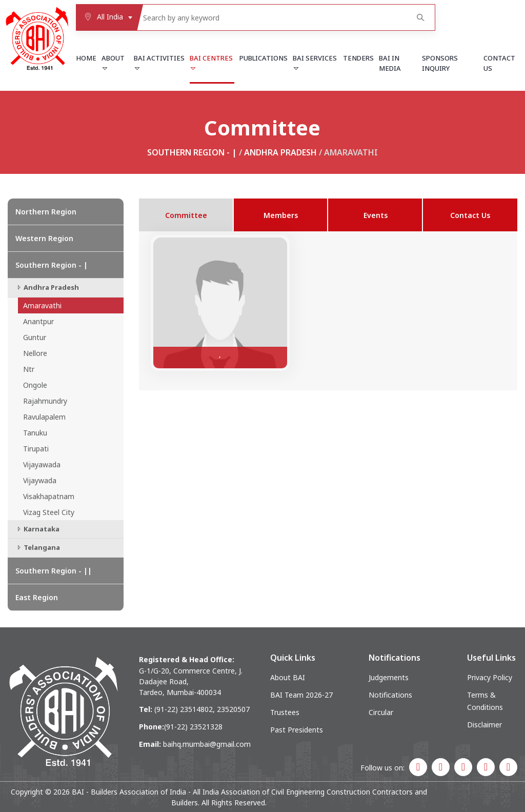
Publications (264, 58)
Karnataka (37, 529)
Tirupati (36, 449)
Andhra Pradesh (280, 152)
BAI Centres (211, 63)
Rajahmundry (45, 401)
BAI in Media (390, 63)
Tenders (358, 58)
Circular (381, 712)
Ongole (35, 385)
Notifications (390, 695)
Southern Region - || (54, 571)
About (113, 63)
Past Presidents (297, 730)
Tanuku (35, 433)
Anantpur (38, 321)
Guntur (35, 337)
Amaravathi (42, 305)
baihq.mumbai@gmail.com (207, 744)
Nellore (35, 353)
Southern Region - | (192, 152)
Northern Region (46, 212)
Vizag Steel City (49, 512)
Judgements (389, 677)
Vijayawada (42, 464)
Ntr (29, 369)
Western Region (44, 238)
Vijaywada (40, 480)
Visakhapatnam (49, 496)
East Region (37, 597)
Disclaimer (484, 725)
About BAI (288, 677)
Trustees (285, 712)
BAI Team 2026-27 (301, 695)
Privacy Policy (490, 677)
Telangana (38, 547)
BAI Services (315, 63)
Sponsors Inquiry (440, 63)
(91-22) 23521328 (193, 727)
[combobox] (106, 17)
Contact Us (499, 63)
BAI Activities (159, 63)
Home (86, 58)
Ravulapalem (44, 417)
